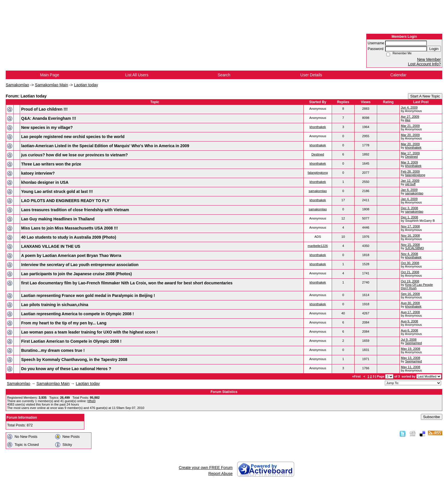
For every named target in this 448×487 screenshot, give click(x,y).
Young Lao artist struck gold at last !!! (57, 191)
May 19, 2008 (411, 349)
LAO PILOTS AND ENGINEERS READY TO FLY (65, 201)
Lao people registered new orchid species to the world (73, 137)
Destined (318, 154)
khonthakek (318, 127)
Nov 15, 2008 (410, 245)
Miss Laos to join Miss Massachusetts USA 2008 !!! (70, 228)
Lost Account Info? (424, 64)
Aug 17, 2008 (410, 312)
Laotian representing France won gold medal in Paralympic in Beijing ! (88, 296)
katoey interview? (38, 173)
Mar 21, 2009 (410, 126)
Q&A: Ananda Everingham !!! (49, 118)
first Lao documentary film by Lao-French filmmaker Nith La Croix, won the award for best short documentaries (127, 283)
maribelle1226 (318, 246)
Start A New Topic (425, 96)
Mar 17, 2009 (410, 153)
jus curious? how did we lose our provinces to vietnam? (74, 155)
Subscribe (432, 417)
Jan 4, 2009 (409, 199)
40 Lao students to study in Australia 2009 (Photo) (69, 237)
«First (357, 376)
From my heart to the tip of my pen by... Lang (64, 323)
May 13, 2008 (411, 358)
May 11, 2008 (411, 367)
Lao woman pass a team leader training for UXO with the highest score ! (89, 332)
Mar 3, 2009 (409, 162)
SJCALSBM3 (414, 248)
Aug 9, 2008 (409, 321)
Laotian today (86, 85)
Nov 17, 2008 (410, 226)
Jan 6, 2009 (409, 190)
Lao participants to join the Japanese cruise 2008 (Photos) (76, 274)
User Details (311, 75)
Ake (408, 120)
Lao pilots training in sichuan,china (55, 305)
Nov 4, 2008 (409, 254)
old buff (410, 184)
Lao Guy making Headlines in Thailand (58, 219)
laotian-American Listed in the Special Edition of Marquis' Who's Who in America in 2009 (105, 146)
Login (434, 49)
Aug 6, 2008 (409, 330)
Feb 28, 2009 (410, 171)
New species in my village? (47, 127)
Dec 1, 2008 (409, 217)
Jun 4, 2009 (409, 107)
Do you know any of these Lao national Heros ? (66, 369)
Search (224, 75)
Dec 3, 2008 (409, 208)
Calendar (398, 75)
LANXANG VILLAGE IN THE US (51, 246)
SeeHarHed (413, 343)
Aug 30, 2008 (410, 303)
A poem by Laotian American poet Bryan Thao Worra (71, 256)
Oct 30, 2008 (410, 263)
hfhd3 (91, 401)
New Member (429, 59)
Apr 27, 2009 (410, 117)
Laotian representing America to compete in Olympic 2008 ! (78, 314)
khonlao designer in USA (45, 182)
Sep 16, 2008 (410, 294)
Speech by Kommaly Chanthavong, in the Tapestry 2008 (74, 360)
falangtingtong (318, 173)
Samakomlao (17, 85)
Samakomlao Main (51, 85)
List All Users (137, 75)
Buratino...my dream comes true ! (53, 350)
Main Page (50, 75)
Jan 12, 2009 (410, 181)
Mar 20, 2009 (410, 135)
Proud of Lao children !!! (44, 109)
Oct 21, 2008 (410, 272)
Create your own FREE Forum (206, 468)
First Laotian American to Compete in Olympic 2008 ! (71, 341)
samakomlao (318, 191)
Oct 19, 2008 (410, 281)
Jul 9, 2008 (409, 340)
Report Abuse (220, 474)
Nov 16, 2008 (410, 235)
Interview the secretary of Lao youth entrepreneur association (80, 265)
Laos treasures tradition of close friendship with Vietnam (75, 210)
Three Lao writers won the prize (51, 164)
